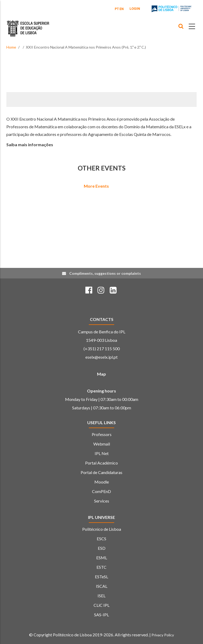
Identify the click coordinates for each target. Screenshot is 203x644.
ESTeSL (101, 577)
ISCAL (102, 586)
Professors (102, 434)
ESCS (101, 539)
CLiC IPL (101, 605)
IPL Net (102, 453)
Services (102, 501)
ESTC (101, 567)
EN (122, 9)
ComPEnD (101, 491)
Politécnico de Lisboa (102, 529)
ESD (102, 548)
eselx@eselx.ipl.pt (101, 357)
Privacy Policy (163, 635)
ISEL (101, 596)
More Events (96, 186)
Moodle (102, 482)
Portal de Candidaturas (101, 472)
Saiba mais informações (30, 145)
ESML (102, 558)
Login (135, 9)
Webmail (102, 444)
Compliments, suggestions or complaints (105, 273)
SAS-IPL (101, 615)
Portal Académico (101, 463)
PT (117, 9)
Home (11, 47)
